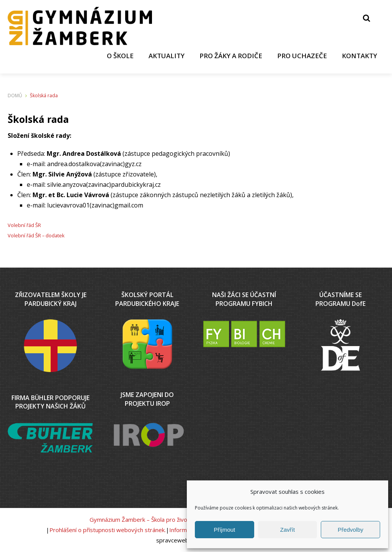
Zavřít (287, 530)
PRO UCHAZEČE (301, 56)
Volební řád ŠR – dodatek (36, 236)
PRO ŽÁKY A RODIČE (230, 56)
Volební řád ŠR (24, 225)
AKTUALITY (165, 56)
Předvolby (350, 530)
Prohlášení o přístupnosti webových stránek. (108, 530)
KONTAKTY (359, 56)
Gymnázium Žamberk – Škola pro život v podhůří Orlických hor (170, 519)
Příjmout (224, 530)
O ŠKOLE (118, 56)
